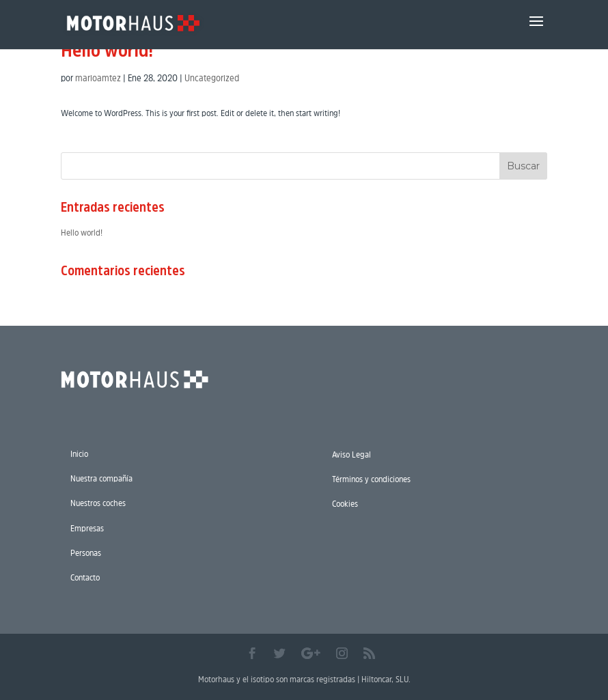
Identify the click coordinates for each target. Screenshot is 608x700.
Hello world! (107, 50)
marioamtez (98, 78)
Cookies (345, 504)
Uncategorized (212, 78)
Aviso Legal (351, 454)
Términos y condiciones (371, 479)
